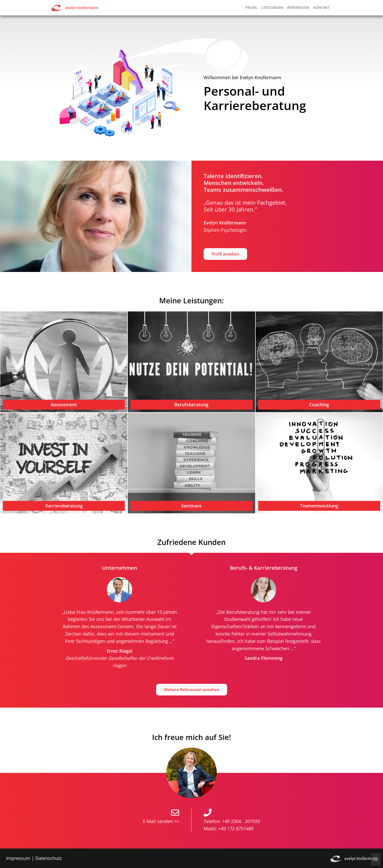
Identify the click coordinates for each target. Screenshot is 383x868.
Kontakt (321, 7)
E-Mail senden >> (161, 821)
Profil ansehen (225, 254)
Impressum (18, 858)
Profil (251, 7)
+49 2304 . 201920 (241, 821)
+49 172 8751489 (236, 829)
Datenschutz (49, 858)
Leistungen (272, 7)
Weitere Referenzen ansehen (192, 690)
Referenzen (298, 7)
